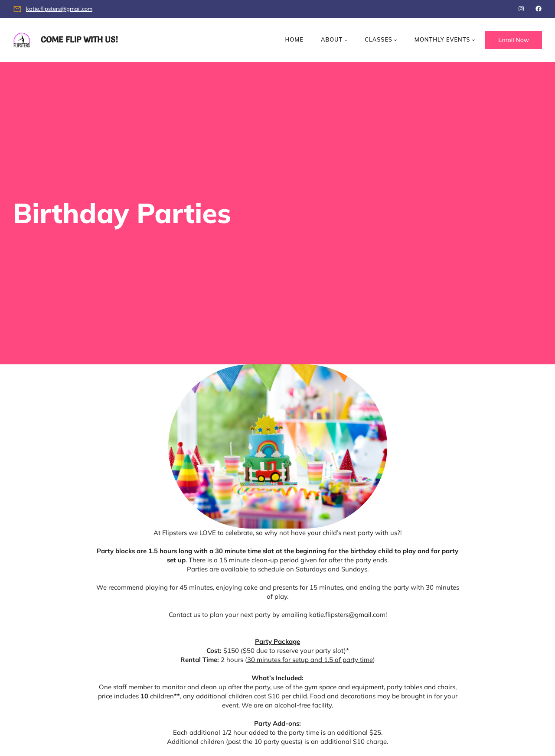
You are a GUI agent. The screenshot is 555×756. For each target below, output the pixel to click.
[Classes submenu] (395, 40)
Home (294, 39)
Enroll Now (514, 40)
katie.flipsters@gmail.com (59, 9)
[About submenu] (346, 40)
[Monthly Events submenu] (473, 40)
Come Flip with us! (79, 40)
